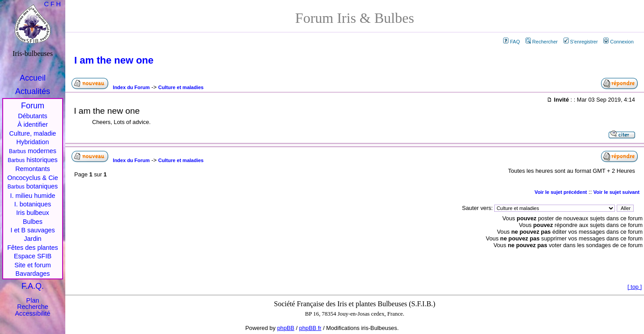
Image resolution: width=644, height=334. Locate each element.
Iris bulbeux (33, 213)
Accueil (33, 78)
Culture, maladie (33, 133)
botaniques (33, 186)
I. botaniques (33, 204)
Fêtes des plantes (33, 248)
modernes (33, 151)
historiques (33, 160)
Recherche (33, 307)
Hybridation (33, 142)
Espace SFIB (33, 256)
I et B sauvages (32, 230)
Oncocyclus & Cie (33, 178)
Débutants (33, 116)
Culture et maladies (181, 87)
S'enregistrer (581, 42)
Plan (33, 300)
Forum (33, 106)
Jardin (32, 239)
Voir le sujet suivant (616, 192)
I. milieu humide (33, 196)
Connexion (619, 42)
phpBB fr (310, 328)
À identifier (33, 124)
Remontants (33, 169)
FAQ (511, 42)
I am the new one (114, 60)
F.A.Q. (33, 286)
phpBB (286, 328)
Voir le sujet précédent (561, 192)
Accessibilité (32, 313)
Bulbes (33, 222)
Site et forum (33, 265)
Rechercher (542, 42)
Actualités (33, 91)
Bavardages (33, 274)
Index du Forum (131, 87)
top (635, 287)
